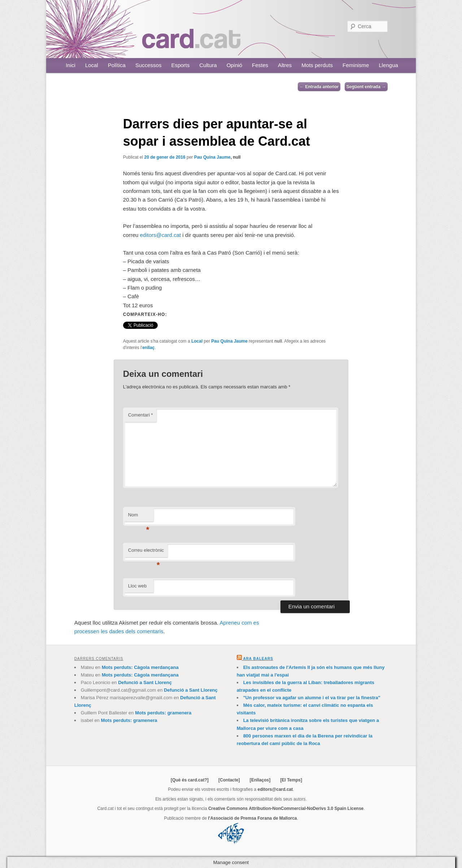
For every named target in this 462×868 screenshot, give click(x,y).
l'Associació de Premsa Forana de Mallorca (252, 818)
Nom (139, 517)
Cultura (208, 65)
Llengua (388, 65)
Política (117, 65)
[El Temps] (291, 780)
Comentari (141, 415)
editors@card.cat (161, 235)
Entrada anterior (319, 87)
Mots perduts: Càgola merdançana (140, 667)
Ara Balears (258, 659)
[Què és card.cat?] (190, 780)
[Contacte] (229, 780)
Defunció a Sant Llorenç (145, 682)
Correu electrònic (146, 552)
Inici (71, 65)
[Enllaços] (260, 780)
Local (92, 65)
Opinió (234, 65)
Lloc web (137, 586)
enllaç (148, 348)
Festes (260, 65)
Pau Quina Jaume (212, 157)
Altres (285, 65)
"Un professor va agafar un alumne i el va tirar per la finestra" (312, 698)
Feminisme (356, 65)
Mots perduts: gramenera (163, 713)
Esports (180, 65)
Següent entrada (366, 87)
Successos (149, 65)
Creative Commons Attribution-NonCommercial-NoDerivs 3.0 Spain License (286, 808)
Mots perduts (317, 65)
